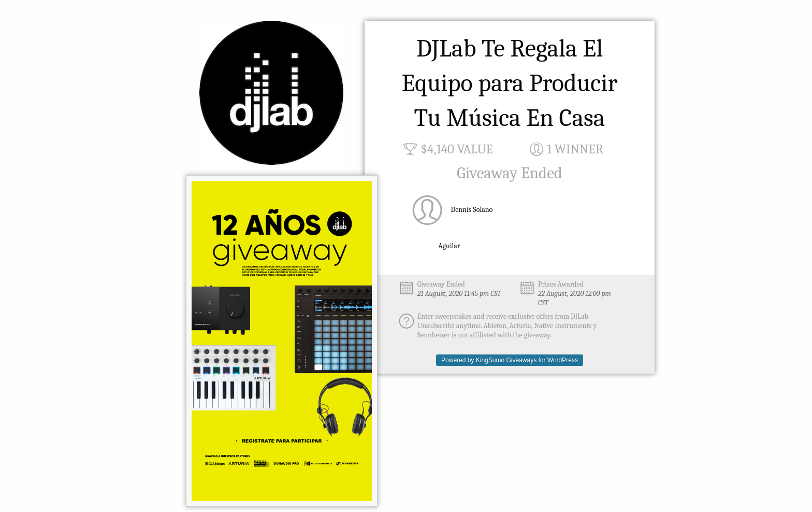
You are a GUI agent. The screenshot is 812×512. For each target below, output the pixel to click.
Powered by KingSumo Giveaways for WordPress (510, 360)
